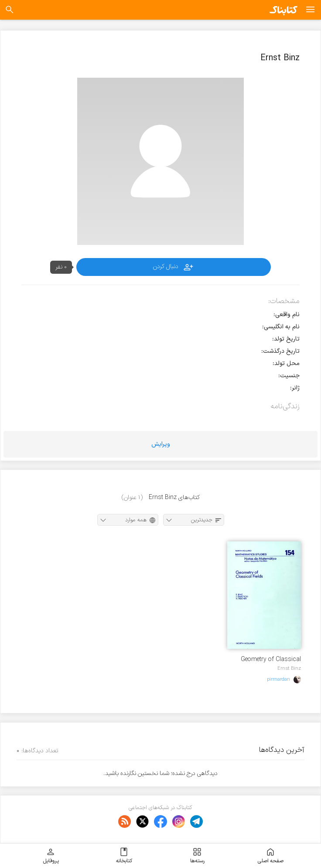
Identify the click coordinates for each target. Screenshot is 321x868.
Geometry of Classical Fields (271, 660)
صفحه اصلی (270, 856)
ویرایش (161, 444)
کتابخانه (124, 856)
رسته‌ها (197, 856)
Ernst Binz (289, 668)
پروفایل (51, 856)
